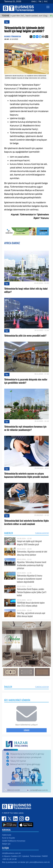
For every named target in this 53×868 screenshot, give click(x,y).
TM (40, 2)
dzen (27, 819)
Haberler (9, 533)
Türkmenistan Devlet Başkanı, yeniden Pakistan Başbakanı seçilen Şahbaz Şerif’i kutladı (32, 592)
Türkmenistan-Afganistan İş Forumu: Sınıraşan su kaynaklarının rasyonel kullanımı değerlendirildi (30, 579)
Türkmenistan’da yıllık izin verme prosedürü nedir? (25, 336)
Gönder (27, 730)
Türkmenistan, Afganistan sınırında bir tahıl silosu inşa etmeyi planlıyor (32, 553)
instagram (21, 819)
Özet (7, 22)
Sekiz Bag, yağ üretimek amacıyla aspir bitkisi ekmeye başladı (31, 615)
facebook (4, 819)
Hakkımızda (7, 835)
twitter (10, 819)
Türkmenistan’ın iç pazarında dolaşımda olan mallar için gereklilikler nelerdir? (26, 381)
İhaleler (8, 687)
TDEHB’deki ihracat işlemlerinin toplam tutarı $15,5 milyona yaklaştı (31, 604)
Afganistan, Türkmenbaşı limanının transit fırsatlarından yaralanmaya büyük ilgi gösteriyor (32, 565)
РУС (46, 2)
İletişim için (6, 844)
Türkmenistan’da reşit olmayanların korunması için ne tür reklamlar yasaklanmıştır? (25, 428)
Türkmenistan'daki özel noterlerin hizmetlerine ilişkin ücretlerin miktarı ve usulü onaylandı (26, 522)
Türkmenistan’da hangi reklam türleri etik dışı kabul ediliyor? (26, 290)
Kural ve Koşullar (9, 838)
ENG (34, 2)
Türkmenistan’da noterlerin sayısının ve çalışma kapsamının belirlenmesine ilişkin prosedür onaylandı (26, 475)
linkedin (16, 819)
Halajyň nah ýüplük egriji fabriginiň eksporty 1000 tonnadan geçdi (29, 543)
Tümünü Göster (42, 533)
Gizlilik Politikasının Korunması (14, 841)
